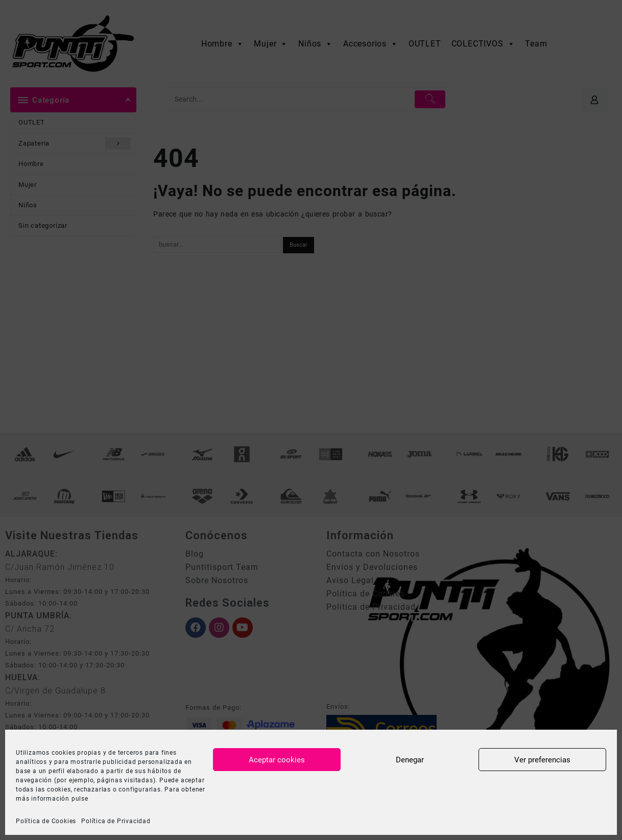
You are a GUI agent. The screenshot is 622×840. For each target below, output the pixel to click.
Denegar (410, 760)
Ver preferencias (542, 760)
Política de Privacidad (116, 821)
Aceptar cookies (277, 760)
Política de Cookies (46, 821)
